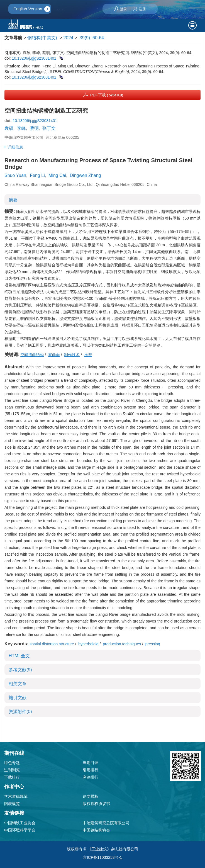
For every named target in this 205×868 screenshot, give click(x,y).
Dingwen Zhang (86, 175)
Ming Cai (57, 175)
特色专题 (12, 763)
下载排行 (12, 777)
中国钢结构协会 (96, 830)
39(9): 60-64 (92, 38)
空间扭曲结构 (32, 355)
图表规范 (12, 804)
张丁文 (49, 128)
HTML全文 (19, 656)
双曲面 (54, 355)
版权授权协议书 (96, 804)
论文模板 (91, 796)
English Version (28, 9)
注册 (140, 9)
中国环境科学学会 (20, 830)
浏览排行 (91, 777)
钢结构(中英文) (42, 38)
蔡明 (34, 128)
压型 (88, 355)
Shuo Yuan (15, 175)
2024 (69, 38)
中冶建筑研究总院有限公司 (106, 823)
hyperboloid (88, 644)
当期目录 (91, 763)
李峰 (21, 128)
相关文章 (18, 684)
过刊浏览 (12, 770)
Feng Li (37, 175)
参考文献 (20, 670)
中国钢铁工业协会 (20, 823)
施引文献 (18, 698)
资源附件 (20, 712)
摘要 (13, 200)
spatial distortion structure (52, 644)
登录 (121, 9)
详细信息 (13, 147)
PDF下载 (107, 95)
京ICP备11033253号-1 (102, 857)
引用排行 (91, 770)
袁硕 (9, 128)
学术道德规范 (16, 796)
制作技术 (72, 355)
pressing (153, 644)
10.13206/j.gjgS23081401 (34, 58)
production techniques (122, 644)
